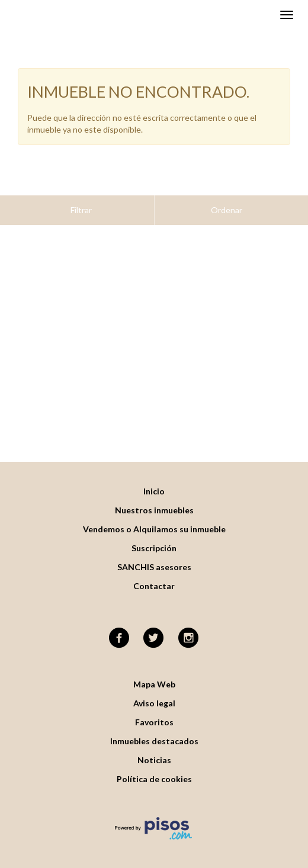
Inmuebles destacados (154, 711)
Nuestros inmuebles (154, 480)
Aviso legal (154, 673)
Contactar (154, 556)
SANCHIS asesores (154, 537)
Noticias (154, 730)
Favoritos (154, 692)
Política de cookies (154, 749)
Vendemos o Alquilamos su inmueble (154, 499)
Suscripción (154, 518)
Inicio (154, 462)
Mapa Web (154, 655)
